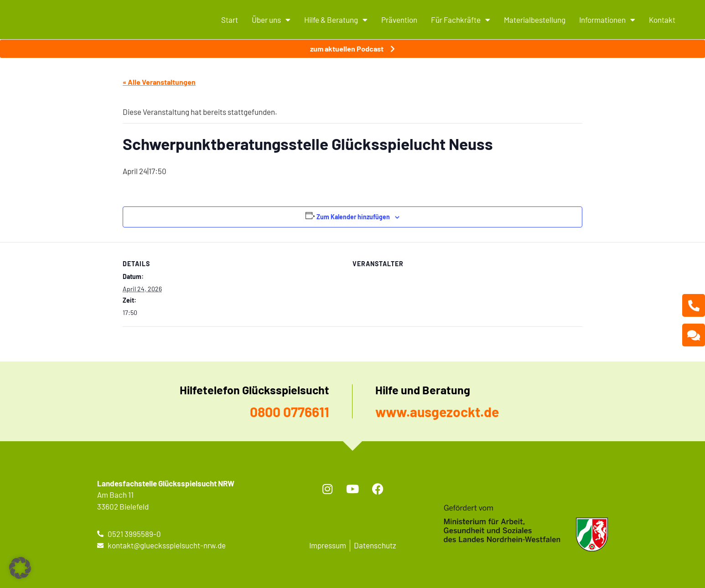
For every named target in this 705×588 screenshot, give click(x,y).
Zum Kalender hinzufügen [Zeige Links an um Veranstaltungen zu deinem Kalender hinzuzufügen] (353, 217)
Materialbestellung (535, 20)
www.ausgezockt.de (437, 412)
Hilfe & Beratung (336, 20)
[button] (20, 568)
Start (230, 20)
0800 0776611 (290, 412)
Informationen (607, 20)
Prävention (399, 20)
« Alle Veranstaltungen (159, 82)
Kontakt (662, 20)
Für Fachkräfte (461, 20)
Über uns (271, 20)
